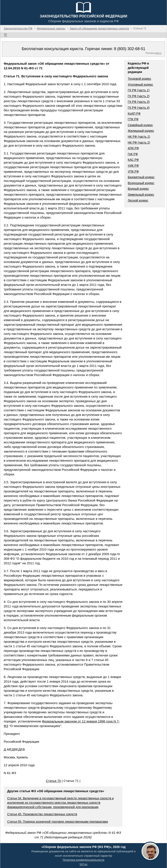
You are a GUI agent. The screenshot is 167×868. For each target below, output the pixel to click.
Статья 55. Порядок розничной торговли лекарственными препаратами (58, 822)
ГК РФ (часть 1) (139, 90)
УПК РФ (133, 171)
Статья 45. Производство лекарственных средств (42, 814)
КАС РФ (133, 160)
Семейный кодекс (140, 125)
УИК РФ (133, 166)
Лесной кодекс (138, 200)
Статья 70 (53, 781)
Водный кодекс (138, 189)
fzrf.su (83, 864)
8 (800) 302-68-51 (130, 49)
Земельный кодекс (141, 195)
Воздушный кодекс (141, 183)
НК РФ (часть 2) (139, 142)
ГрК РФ (133, 154)
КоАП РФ (134, 114)
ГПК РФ (133, 119)
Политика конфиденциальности (83, 860)
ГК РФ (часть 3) (139, 102)
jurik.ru (158, 53)
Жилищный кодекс (141, 131)
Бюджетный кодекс (141, 177)
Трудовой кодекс (139, 79)
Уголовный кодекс (140, 85)
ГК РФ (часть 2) (139, 96)
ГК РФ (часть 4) (139, 108)
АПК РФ (133, 148)
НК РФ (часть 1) (139, 137)
